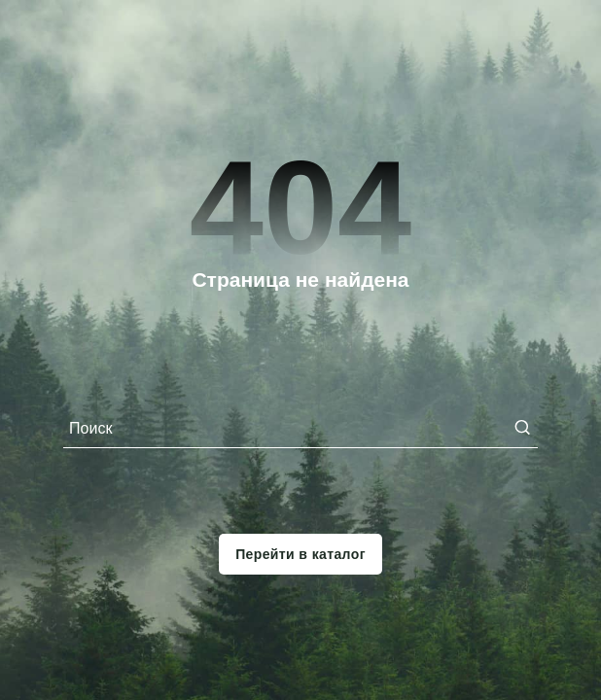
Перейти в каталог (300, 554)
